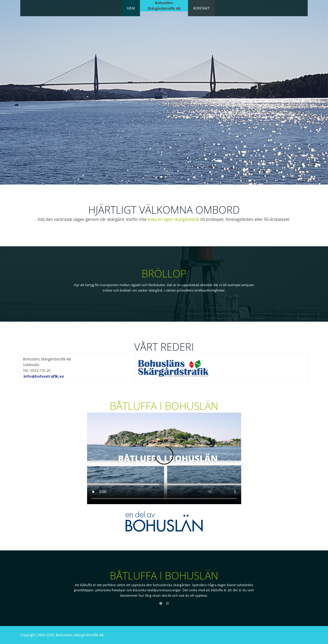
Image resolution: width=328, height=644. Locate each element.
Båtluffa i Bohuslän (164, 406)
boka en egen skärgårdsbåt (173, 219)
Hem (131, 8)
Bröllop (164, 273)
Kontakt (202, 8)
